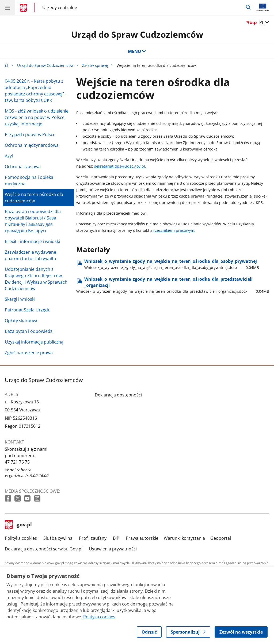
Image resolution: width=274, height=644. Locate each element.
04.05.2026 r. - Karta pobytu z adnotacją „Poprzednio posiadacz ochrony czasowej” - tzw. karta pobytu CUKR (36, 91)
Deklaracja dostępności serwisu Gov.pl (44, 549)
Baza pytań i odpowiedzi (29, 331)
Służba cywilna (58, 538)
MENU (137, 51)
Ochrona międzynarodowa (32, 145)
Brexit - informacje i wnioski (32, 241)
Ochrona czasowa (23, 167)
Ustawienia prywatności (113, 549)
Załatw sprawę (95, 65)
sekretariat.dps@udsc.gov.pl (120, 166)
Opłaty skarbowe (22, 321)
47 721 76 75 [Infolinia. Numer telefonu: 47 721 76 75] (17, 462)
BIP (116, 538)
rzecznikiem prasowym (174, 230)
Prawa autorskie (142, 538)
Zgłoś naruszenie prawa (29, 353)
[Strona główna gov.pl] (24, 8)
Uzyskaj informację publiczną (34, 342)
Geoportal (221, 538)
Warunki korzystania (184, 538)
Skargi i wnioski (20, 299)
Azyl (9, 156)
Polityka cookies (21, 538)
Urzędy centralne (60, 7)
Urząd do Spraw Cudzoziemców (137, 34)
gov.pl (18, 525)
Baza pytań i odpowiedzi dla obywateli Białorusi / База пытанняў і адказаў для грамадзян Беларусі (33, 221)
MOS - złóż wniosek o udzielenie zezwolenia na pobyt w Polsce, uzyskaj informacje (37, 117)
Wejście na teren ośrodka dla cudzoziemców (34, 198)
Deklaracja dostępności (118, 395)
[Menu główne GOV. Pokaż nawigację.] (7, 7)
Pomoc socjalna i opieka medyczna (29, 180)
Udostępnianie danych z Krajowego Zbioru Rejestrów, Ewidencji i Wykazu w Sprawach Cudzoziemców (36, 279)
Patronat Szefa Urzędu (28, 310)
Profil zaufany (93, 538)
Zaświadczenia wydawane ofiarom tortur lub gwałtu (31, 255)
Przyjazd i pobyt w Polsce (30, 134)
